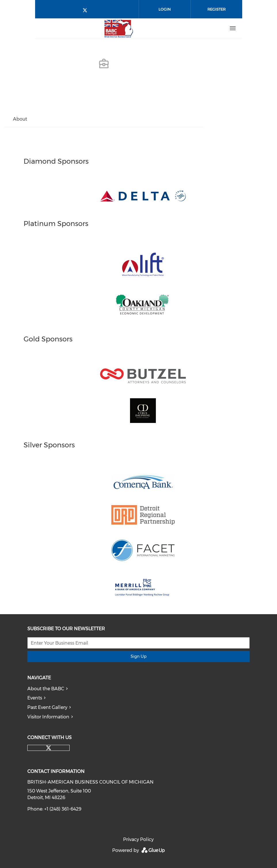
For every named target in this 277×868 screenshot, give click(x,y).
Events (35, 698)
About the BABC (46, 689)
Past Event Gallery (47, 707)
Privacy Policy (138, 839)
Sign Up (138, 656)
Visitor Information (48, 717)
